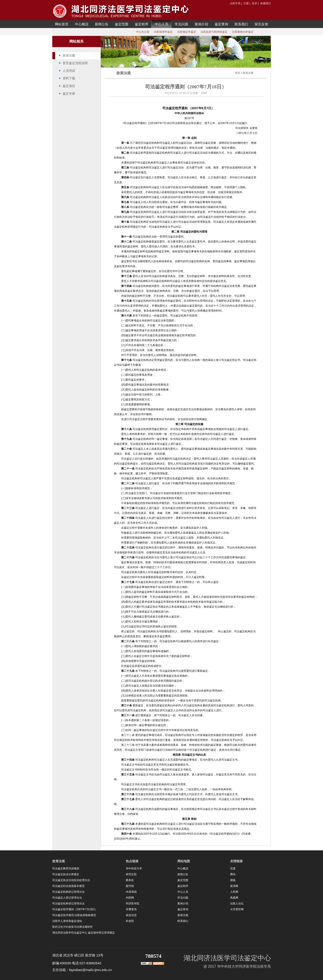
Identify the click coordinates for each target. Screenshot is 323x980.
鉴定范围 (122, 24)
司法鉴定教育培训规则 (66, 869)
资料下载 (69, 78)
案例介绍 (201, 24)
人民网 (234, 892)
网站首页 (62, 24)
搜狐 (233, 880)
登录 (254, 3)
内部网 (130, 898)
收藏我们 (266, 3)
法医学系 (235, 3)
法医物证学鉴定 (187, 32)
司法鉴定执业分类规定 (66, 874)
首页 (238, 73)
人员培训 (69, 71)
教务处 (130, 880)
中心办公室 (143, 32)
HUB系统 (131, 892)
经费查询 (131, 909)
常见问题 (181, 24)
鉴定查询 (221, 24)
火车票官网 (237, 909)
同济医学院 (133, 904)
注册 (246, 3)
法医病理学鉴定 (163, 32)
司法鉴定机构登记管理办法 (68, 892)
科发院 (130, 921)
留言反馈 (261, 24)
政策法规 (69, 55)
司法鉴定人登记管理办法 (67, 898)
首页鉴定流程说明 (75, 63)
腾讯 (233, 874)
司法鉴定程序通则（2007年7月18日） (75, 909)
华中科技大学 (134, 869)
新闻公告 (102, 24)
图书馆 (130, 886)
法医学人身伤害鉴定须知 (67, 921)
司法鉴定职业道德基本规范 (68, 886)
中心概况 (82, 24)
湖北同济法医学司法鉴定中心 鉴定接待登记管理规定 (84, 933)
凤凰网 (234, 898)
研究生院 (131, 874)
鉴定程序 (142, 24)
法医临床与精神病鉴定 (214, 32)
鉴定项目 (69, 86)
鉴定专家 (69, 94)
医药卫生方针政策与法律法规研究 (72, 927)
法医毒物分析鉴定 (243, 32)
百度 (233, 869)
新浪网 (234, 886)
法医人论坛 (237, 904)
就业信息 (131, 915)
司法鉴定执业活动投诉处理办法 (71, 880)
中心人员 (161, 24)
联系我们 (241, 24)
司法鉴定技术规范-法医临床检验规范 (74, 915)
